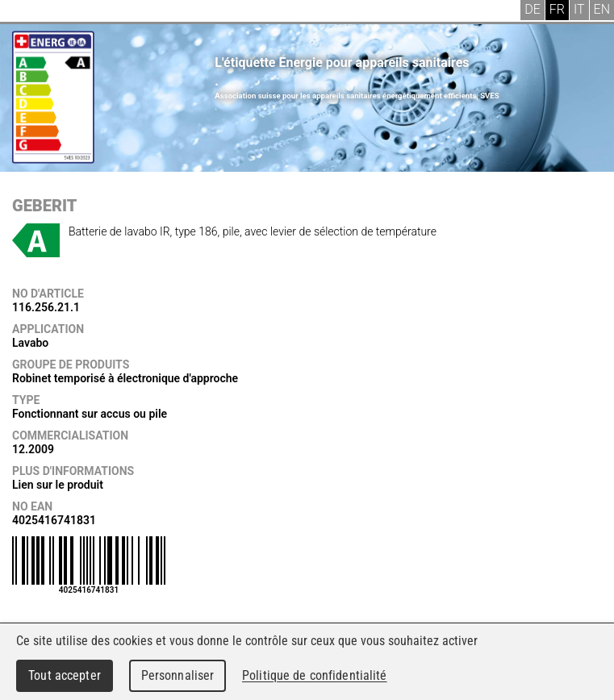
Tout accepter (65, 675)
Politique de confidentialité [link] (315, 675)
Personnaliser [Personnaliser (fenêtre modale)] (178, 675)
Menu (24, 12)
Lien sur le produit (58, 485)
